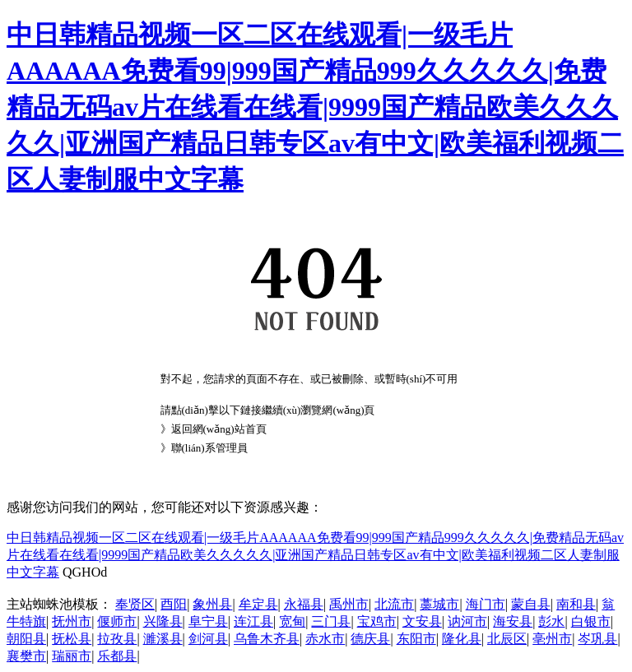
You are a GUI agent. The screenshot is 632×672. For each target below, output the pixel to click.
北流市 (394, 604)
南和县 (576, 604)
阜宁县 (208, 621)
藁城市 (439, 604)
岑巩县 (597, 639)
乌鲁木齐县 (267, 639)
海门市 (486, 604)
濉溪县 (163, 639)
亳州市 (552, 639)
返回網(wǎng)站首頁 (219, 429)
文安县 (422, 621)
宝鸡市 (377, 621)
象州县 (212, 604)
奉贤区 (135, 604)
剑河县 (208, 639)
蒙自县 (531, 604)
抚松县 (72, 639)
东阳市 (416, 639)
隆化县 (462, 639)
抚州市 (72, 621)
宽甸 (292, 621)
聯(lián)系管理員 (209, 448)
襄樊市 (26, 656)
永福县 (304, 604)
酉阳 (174, 604)
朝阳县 (26, 639)
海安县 (513, 621)
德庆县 (370, 639)
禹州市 (349, 604)
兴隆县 (163, 621)
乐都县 (117, 656)
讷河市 (467, 621)
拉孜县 (117, 639)
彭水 (551, 621)
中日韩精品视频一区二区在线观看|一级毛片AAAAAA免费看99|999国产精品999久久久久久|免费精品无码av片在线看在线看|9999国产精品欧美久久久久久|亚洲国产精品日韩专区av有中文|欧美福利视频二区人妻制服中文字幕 (315, 107)
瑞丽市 (72, 656)
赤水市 (325, 639)
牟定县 (258, 604)
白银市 (591, 621)
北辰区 (507, 639)
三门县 (331, 621)
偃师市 (117, 621)
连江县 (253, 621)
